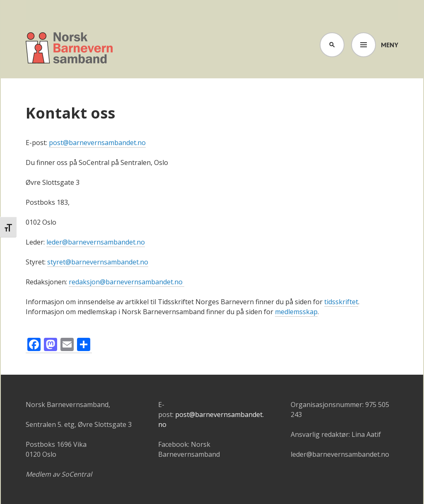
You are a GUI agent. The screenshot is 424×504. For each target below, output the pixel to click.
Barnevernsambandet (70, 49)
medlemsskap (296, 312)
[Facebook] (34, 345)
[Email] (67, 345)
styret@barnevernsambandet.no (98, 262)
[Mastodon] (51, 345)
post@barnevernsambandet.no (97, 143)
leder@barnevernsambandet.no (96, 242)
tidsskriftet (341, 302)
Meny (390, 45)
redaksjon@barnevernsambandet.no (126, 282)
